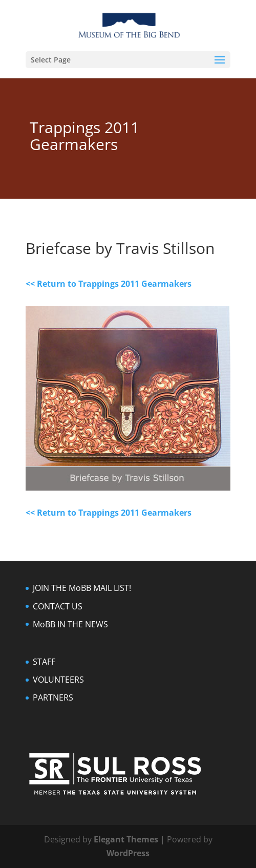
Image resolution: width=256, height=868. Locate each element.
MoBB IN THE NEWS (70, 624)
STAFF (44, 662)
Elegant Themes (126, 839)
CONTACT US (58, 606)
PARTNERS (53, 697)
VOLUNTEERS (58, 680)
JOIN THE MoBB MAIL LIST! (82, 588)
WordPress (128, 853)
